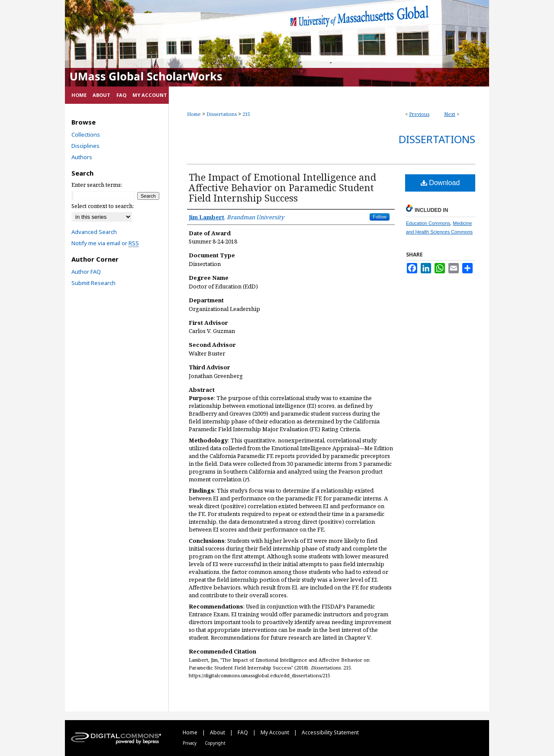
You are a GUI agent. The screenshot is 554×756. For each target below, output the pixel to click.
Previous (419, 114)
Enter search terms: (97, 185)
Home (194, 114)
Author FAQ (86, 272)
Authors (82, 157)
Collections (86, 135)
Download (440, 183)
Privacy (190, 743)
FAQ (243, 732)
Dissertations (222, 114)
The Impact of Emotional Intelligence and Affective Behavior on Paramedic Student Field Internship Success (282, 187)
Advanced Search (94, 232)
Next (450, 114)
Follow (380, 217)
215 (246, 114)
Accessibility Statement (330, 732)
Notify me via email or (105, 243)
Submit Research (93, 283)
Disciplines (85, 146)
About (218, 732)
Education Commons (428, 223)
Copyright (215, 743)
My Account (275, 732)
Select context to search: (103, 206)
